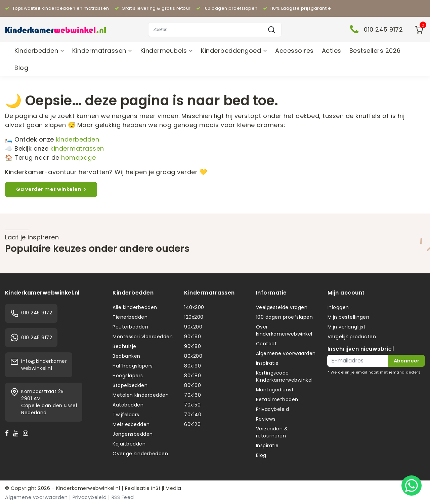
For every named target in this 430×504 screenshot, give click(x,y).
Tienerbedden (130, 317)
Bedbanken (126, 356)
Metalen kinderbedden (141, 395)
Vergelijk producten (352, 337)
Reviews (266, 419)
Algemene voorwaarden (286, 353)
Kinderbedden (39, 51)
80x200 (193, 356)
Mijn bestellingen (349, 317)
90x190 (192, 337)
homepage (78, 158)
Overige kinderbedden (140, 454)
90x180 (192, 346)
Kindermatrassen (102, 51)
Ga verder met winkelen (51, 189)
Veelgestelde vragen (282, 307)
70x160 (192, 395)
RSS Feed (123, 497)
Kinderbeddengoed (234, 51)
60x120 (192, 424)
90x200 (193, 327)
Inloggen (338, 307)
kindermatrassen (77, 148)
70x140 (193, 415)
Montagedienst (275, 390)
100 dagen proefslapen (285, 317)
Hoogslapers (128, 376)
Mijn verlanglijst (347, 327)
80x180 (192, 376)
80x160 (192, 385)
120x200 (194, 317)
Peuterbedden (130, 327)
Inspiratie (267, 363)
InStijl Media (166, 488)
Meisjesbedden (131, 424)
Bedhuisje (124, 346)
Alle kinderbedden (135, 307)
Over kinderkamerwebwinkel (284, 330)
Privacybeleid (273, 409)
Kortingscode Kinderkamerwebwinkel (284, 376)
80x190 (192, 366)
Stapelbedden (130, 385)
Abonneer (406, 361)
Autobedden (128, 405)
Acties (332, 51)
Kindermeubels (167, 51)
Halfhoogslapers (133, 366)
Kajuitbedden (129, 444)
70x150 (192, 405)
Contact (267, 344)
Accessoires (294, 51)
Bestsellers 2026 (375, 51)
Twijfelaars (126, 415)
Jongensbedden (133, 434)
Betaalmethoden (277, 399)
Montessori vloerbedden (143, 337)
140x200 (194, 307)
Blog (21, 68)
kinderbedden (77, 139)
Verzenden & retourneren (272, 432)
